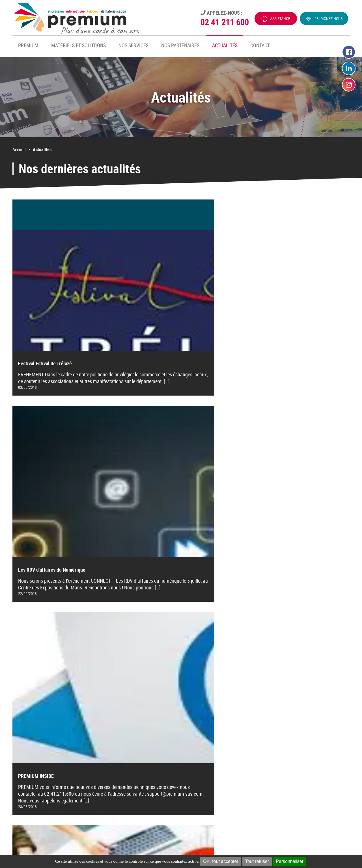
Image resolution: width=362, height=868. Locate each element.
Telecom (191, 753)
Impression (194, 737)
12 (187, 676)
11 (175, 676)
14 (212, 676)
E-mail (283, 773)
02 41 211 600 (225, 22)
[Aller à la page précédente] (129, 676)
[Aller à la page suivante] (233, 676)
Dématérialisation (200, 761)
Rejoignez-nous (328, 19)
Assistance (280, 19)
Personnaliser (290, 861)
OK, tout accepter (221, 861)
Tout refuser (257, 861)
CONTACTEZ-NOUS (34, 771)
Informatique (196, 745)
